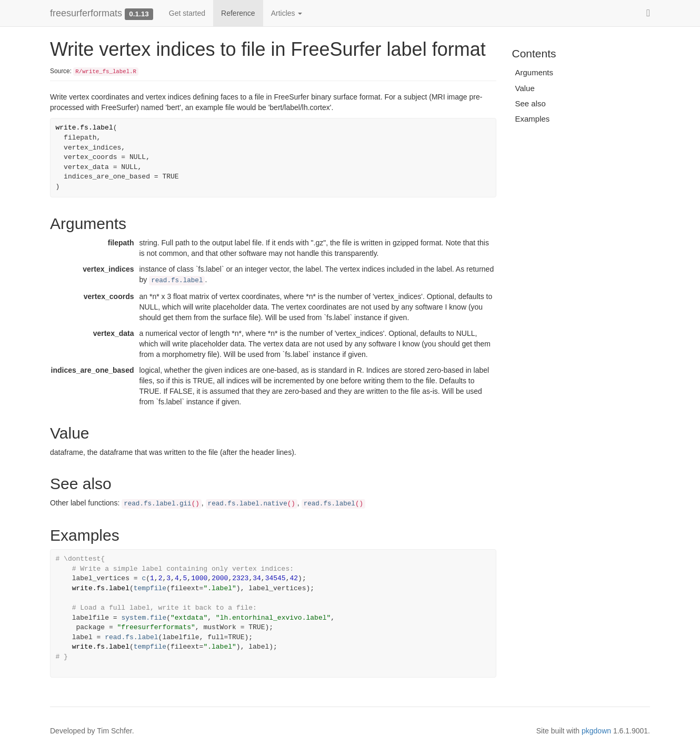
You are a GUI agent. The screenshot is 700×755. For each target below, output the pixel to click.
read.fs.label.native (248, 504)
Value (525, 88)
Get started (187, 13)
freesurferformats (86, 13)
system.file (144, 618)
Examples (533, 119)
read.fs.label (177, 281)
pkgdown (596, 731)
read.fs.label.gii (157, 504)
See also (531, 103)
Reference (238, 13)
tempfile (150, 588)
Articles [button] (287, 13)
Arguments (534, 72)
